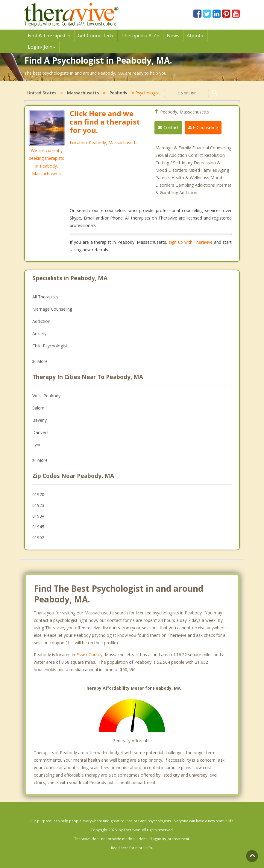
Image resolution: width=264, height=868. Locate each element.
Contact (168, 127)
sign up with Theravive (191, 242)
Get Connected (96, 36)
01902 (38, 537)
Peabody (119, 93)
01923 (38, 505)
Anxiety (39, 333)
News (173, 36)
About (195, 36)
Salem (38, 408)
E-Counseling (203, 127)
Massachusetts (83, 93)
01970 (38, 494)
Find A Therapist (49, 36)
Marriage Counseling (52, 309)
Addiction (41, 321)
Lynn (37, 445)
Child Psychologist (50, 346)
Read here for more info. (132, 848)
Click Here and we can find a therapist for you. (105, 122)
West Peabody (46, 396)
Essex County (89, 655)
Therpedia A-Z (140, 36)
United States (42, 93)
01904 (38, 516)
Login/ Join (42, 47)
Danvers (40, 432)
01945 (38, 527)
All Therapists (45, 297)
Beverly (40, 420)
